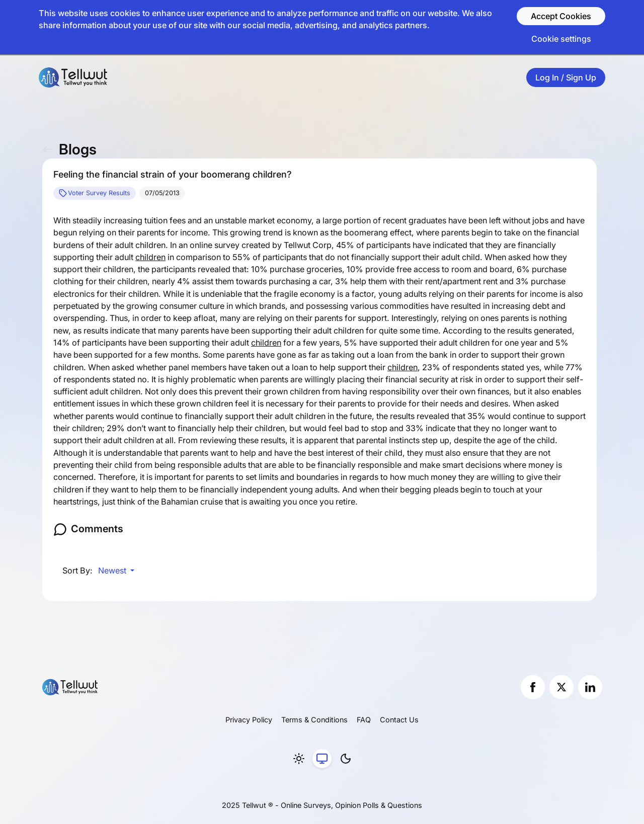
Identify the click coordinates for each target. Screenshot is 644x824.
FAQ (364, 720)
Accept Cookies (561, 16)
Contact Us (399, 720)
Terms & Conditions (314, 720)
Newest (113, 570)
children (150, 257)
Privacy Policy (249, 720)
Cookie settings (561, 39)
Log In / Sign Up (566, 77)
